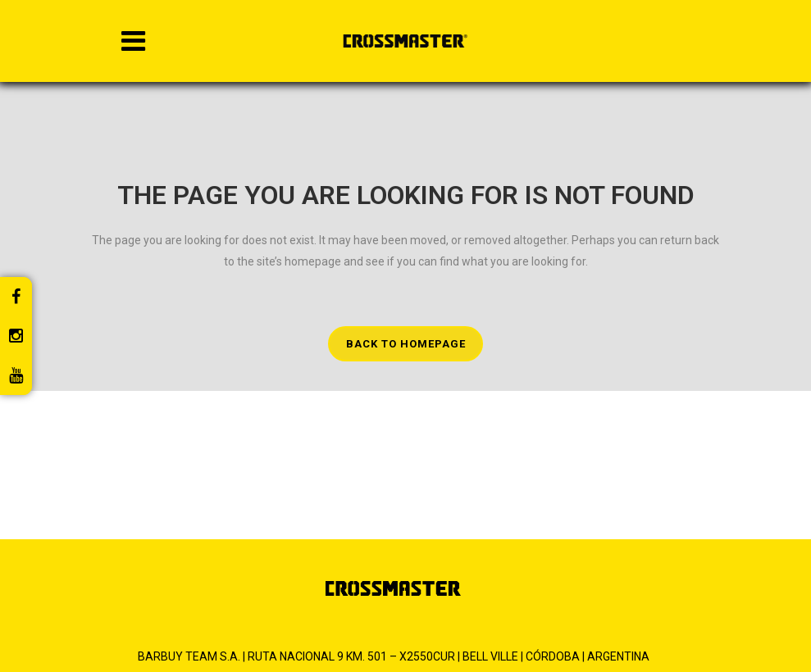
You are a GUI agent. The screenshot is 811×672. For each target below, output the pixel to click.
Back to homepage (406, 344)
